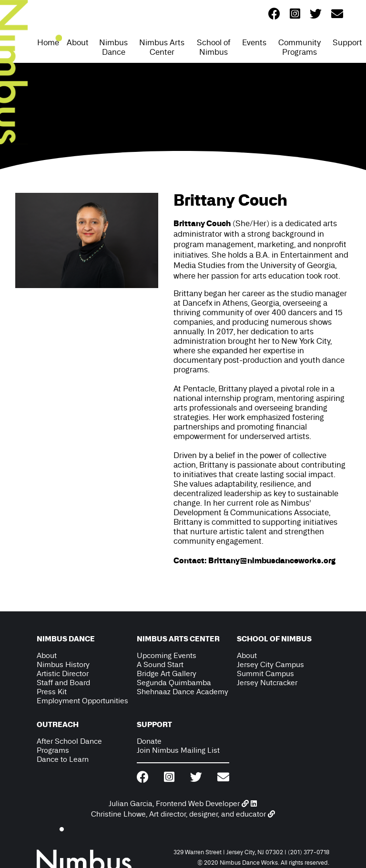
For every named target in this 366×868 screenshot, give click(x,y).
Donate (149, 741)
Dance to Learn (63, 759)
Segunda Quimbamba (174, 683)
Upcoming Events (167, 655)
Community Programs (300, 47)
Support (347, 42)
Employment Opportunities (82, 701)
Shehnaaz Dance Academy (183, 692)
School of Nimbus (214, 47)
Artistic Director (63, 673)
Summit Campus (265, 673)
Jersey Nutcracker (267, 683)
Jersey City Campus (270, 664)
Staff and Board (63, 683)
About (78, 42)
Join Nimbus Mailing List (178, 750)
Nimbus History (63, 664)
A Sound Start (160, 664)
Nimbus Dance (113, 47)
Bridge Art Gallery (167, 673)
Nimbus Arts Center (162, 47)
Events (254, 42)
